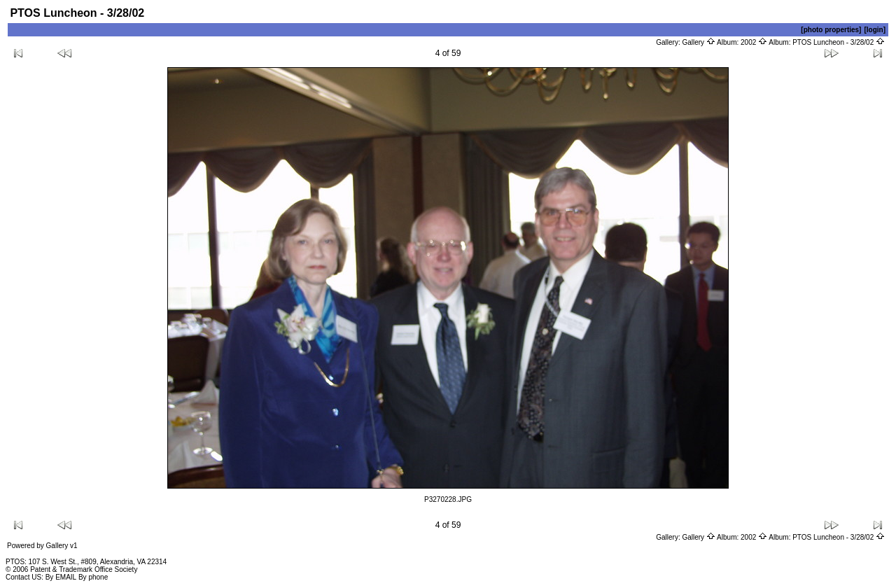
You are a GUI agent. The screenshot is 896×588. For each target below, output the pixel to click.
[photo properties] (831, 30)
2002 (754, 42)
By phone (93, 577)
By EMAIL (61, 577)
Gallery (698, 42)
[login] (875, 30)
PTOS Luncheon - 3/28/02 (839, 42)
